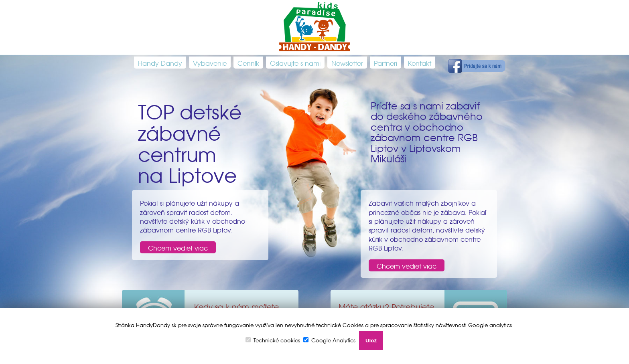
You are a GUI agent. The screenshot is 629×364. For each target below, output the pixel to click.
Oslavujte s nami (295, 63)
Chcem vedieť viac (178, 247)
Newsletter (347, 63)
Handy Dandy (160, 63)
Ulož (371, 341)
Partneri (386, 63)
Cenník (248, 63)
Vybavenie (210, 63)
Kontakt (420, 63)
